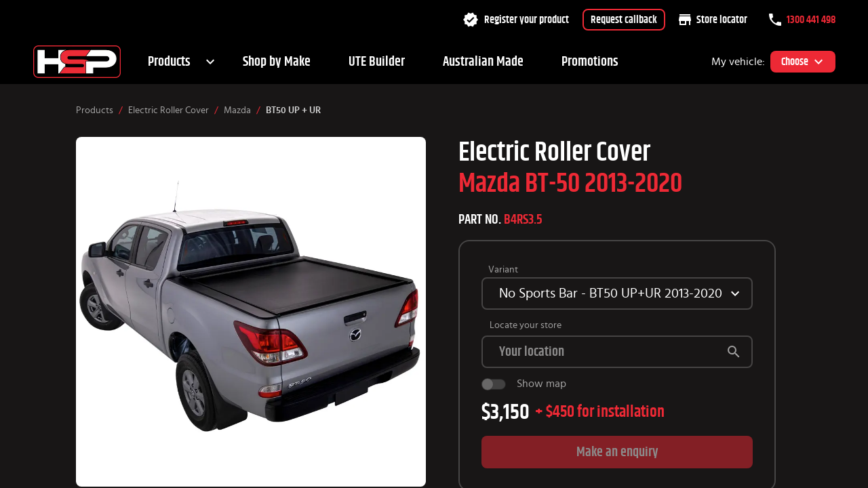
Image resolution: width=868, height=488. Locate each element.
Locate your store (526, 325)
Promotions (590, 62)
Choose (803, 62)
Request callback (624, 20)
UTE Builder (377, 62)
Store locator (713, 20)
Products (169, 62)
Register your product (516, 20)
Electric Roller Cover (169, 110)
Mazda (237, 110)
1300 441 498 (802, 20)
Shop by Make (277, 62)
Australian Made (483, 62)
